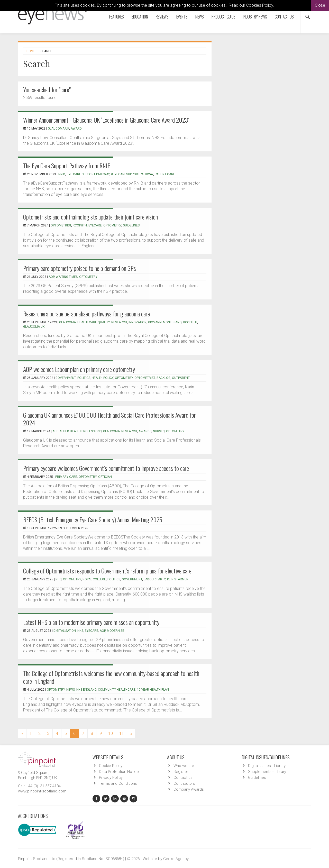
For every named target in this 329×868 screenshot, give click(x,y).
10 (111, 733)
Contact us (284, 17)
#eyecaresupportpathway (132, 174)
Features (117, 17)
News (200, 17)
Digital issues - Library (267, 766)
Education (140, 17)
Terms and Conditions (118, 783)
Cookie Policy (111, 766)
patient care (165, 174)
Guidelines (257, 778)
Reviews (162, 17)
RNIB (62, 174)
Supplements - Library (267, 772)
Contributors (184, 783)
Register (181, 772)
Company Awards (189, 789)
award (76, 129)
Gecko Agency (176, 859)
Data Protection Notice (119, 772)
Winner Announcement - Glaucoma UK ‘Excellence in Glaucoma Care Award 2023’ (106, 120)
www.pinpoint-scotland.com (42, 791)
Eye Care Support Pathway (88, 174)
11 (122, 733)
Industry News (255, 17)
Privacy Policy (111, 778)
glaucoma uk (58, 129)
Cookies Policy (260, 5)
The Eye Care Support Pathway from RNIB (67, 166)
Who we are (184, 766)
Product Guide (223, 17)
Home (31, 51)
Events (182, 17)
